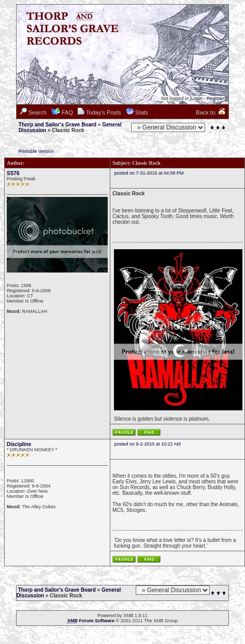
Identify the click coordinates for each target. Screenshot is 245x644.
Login (197, 98)
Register (215, 98)
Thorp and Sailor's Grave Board (57, 125)
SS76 (13, 173)
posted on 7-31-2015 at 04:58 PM (149, 173)
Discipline (19, 444)
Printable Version (36, 151)
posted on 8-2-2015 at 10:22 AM (148, 444)
